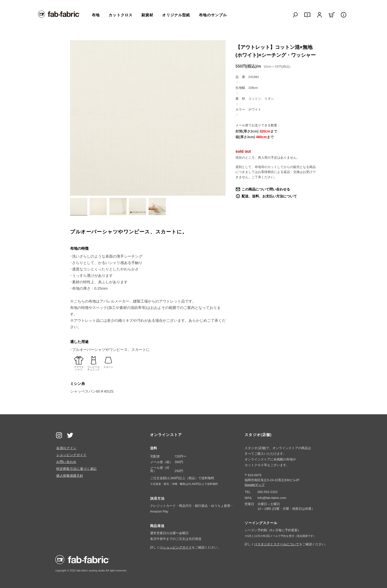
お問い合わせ (66, 462)
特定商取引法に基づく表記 (77, 469)
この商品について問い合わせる (266, 189)
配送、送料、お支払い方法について (269, 196)
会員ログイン (66, 448)
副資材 (147, 15)
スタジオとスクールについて (278, 544)
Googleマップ (255, 485)
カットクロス (121, 15)
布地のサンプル (213, 15)
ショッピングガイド (71, 455)
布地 (96, 15)
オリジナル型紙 (176, 15)
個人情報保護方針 (70, 476)
